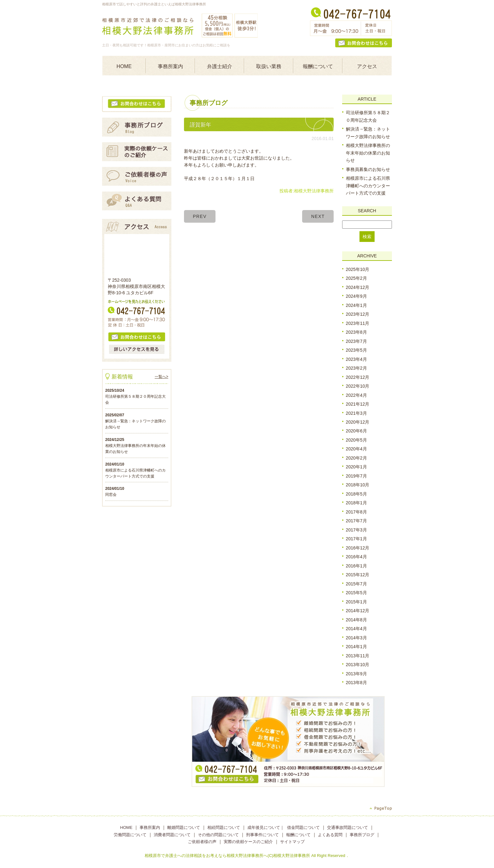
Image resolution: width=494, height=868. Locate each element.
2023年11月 (358, 323)
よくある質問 (330, 835)
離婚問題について (184, 827)
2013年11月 (358, 656)
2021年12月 (358, 404)
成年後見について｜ (266, 827)
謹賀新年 (200, 125)
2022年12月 (358, 377)
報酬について (318, 66)
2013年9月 (356, 674)
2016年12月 (358, 548)
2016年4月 (356, 557)
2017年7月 (356, 521)
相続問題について (224, 827)
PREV (200, 216)
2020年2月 (356, 458)
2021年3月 (356, 413)
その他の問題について (218, 835)
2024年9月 (356, 296)
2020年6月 (356, 431)
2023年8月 (356, 332)
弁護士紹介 (220, 66)
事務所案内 (170, 66)
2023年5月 (356, 350)
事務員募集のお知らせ (368, 169)
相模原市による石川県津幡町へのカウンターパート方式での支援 (368, 186)
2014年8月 (356, 620)
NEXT (318, 216)
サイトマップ (292, 842)
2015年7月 (356, 584)
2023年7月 (356, 341)
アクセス (367, 66)
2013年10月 (358, 665)
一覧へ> (161, 377)
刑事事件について (262, 835)
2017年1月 (356, 539)
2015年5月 (356, 593)
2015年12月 (358, 575)
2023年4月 (356, 359)
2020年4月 (356, 449)
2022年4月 (356, 395)
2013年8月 (356, 683)
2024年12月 (358, 287)
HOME (124, 66)
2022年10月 (358, 386)
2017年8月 (356, 512)
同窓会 (111, 495)
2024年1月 (356, 305)
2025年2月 (356, 278)
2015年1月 (356, 602)
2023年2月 (356, 368)
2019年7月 (356, 476)
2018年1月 (356, 503)
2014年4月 (356, 629)
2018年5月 (356, 494)
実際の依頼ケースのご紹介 (248, 842)
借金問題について (303, 827)
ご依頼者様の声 (202, 842)
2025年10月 (358, 269)
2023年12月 (358, 314)
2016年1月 (356, 566)
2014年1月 (356, 647)
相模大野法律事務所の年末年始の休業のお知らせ (368, 153)
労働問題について (130, 835)
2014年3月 (356, 638)
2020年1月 (356, 467)
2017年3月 (356, 530)
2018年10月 (358, 485)
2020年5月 (356, 440)
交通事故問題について (348, 827)
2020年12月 (358, 422)
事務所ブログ (362, 835)
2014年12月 (358, 611)
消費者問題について (172, 835)
